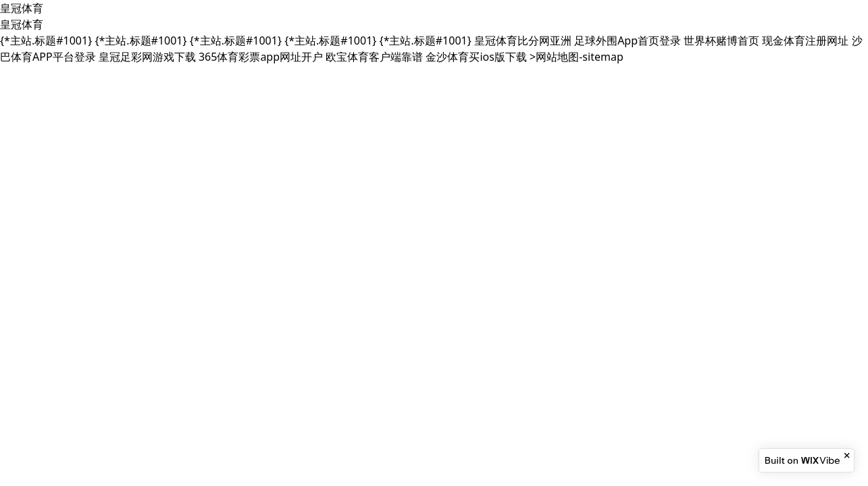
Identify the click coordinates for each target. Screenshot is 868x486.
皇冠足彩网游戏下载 (147, 57)
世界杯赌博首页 (721, 40)
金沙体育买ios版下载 (476, 57)
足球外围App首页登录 (628, 40)
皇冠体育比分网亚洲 (523, 40)
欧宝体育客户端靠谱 (374, 57)
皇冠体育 (22, 8)
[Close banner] (848, 456)
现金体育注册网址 (805, 40)
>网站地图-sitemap (577, 57)
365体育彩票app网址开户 (261, 57)
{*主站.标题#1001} (46, 40)
